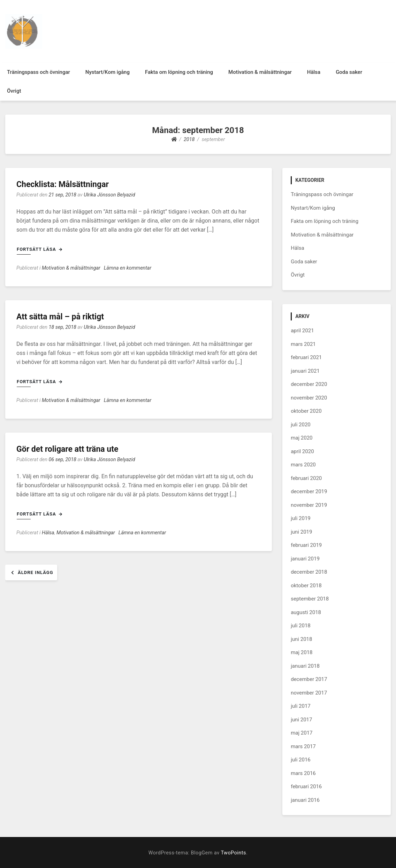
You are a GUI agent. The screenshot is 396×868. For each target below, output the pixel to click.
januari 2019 (305, 559)
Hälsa (314, 72)
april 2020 (302, 451)
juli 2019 (301, 518)
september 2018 (310, 599)
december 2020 (309, 384)
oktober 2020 (306, 411)
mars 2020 (303, 465)
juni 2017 (301, 720)
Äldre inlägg (36, 572)
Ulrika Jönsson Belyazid (109, 195)
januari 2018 (305, 666)
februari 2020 (306, 478)
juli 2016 (301, 760)
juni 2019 (301, 532)
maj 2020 (302, 438)
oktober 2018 (306, 586)
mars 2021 (303, 344)
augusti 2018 (306, 612)
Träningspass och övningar (39, 72)
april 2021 (302, 331)
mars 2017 (303, 746)
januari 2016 (305, 800)
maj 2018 (302, 652)
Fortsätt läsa (40, 249)
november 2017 (309, 693)
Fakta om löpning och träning (179, 72)
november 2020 (309, 398)
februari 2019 (306, 545)
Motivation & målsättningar (260, 72)
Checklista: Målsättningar (63, 184)
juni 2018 (301, 639)
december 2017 (309, 679)
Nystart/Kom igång (108, 72)
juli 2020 (301, 425)
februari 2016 (306, 786)
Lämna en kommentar (128, 268)
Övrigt (14, 91)
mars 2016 (303, 773)
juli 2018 (301, 626)
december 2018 (309, 572)
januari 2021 (305, 371)
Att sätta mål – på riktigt (60, 317)
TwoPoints (233, 853)
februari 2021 (306, 357)
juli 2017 (301, 706)
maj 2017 (302, 733)
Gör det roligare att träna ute (67, 449)
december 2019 (309, 491)
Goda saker (349, 72)
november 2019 (309, 505)
